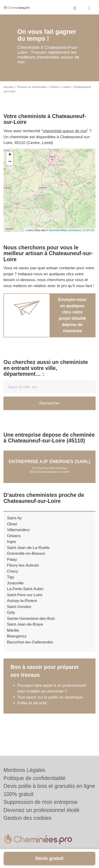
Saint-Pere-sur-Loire (25, 595)
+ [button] (10, 155)
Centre (54, 87)
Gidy (11, 613)
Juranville (15, 583)
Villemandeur (18, 530)
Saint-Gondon (19, 607)
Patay (12, 559)
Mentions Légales (24, 770)
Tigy (11, 577)
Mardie (13, 630)
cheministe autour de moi (65, 131)
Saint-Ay (14, 518)
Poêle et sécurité (32, 703)
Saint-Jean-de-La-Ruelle (28, 548)
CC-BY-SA (88, 230)
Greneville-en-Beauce (26, 553)
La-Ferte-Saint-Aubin (25, 589)
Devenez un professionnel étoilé (41, 810)
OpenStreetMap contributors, (66, 230)
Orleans (14, 536)
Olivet (12, 524)
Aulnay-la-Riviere (22, 601)
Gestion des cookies (27, 818)
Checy (13, 571)
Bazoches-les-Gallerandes (30, 642)
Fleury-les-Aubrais (23, 565)
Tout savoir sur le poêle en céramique (50, 697)
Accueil (8, 87)
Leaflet (29, 230)
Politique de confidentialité (34, 778)
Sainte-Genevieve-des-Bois (31, 619)
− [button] (10, 162)
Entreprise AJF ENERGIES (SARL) (49, 461)
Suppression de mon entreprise (41, 802)
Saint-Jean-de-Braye (25, 624)
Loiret (66, 87)
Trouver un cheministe (32, 87)
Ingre (11, 542)
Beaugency (17, 636)
